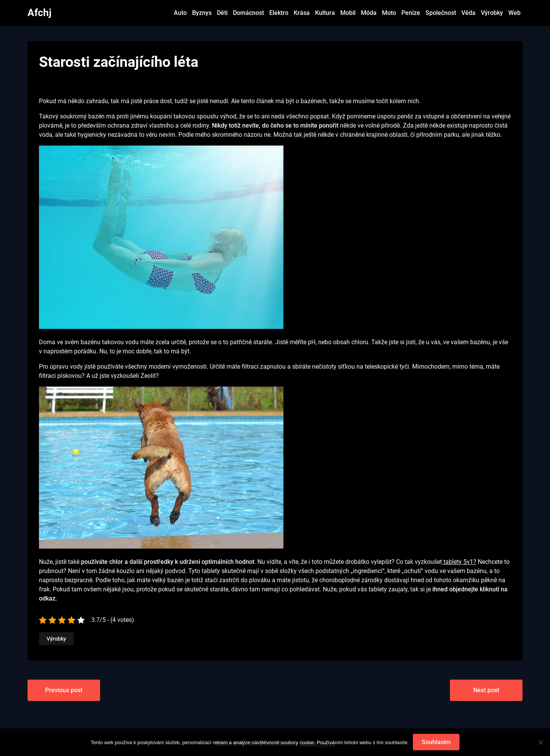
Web (514, 13)
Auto (180, 13)
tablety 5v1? (459, 562)
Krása (302, 13)
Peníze (411, 13)
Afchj (40, 13)
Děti (222, 13)
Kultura (325, 13)
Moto (389, 13)
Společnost (441, 13)
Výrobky (492, 13)
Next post (486, 690)
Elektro (279, 13)
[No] (540, 742)
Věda (468, 13)
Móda (369, 13)
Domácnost (248, 13)
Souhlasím (436, 742)
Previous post (64, 690)
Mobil (348, 13)
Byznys (202, 13)
